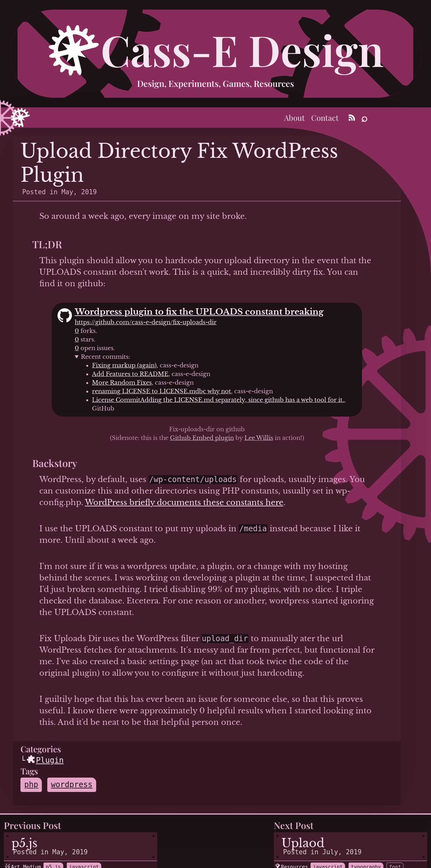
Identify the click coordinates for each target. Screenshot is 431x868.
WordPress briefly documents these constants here (184, 502)
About (294, 118)
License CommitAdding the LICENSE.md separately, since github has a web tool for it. (218, 400)
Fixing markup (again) (124, 365)
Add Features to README (130, 374)
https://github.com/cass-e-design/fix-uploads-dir (146, 322)
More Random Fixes (122, 383)
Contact (325, 118)
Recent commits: (105, 357)
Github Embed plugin (202, 438)
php (31, 785)
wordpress (72, 785)
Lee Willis (259, 438)
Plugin (45, 760)
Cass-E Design (242, 49)
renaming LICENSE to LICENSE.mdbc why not (162, 391)
